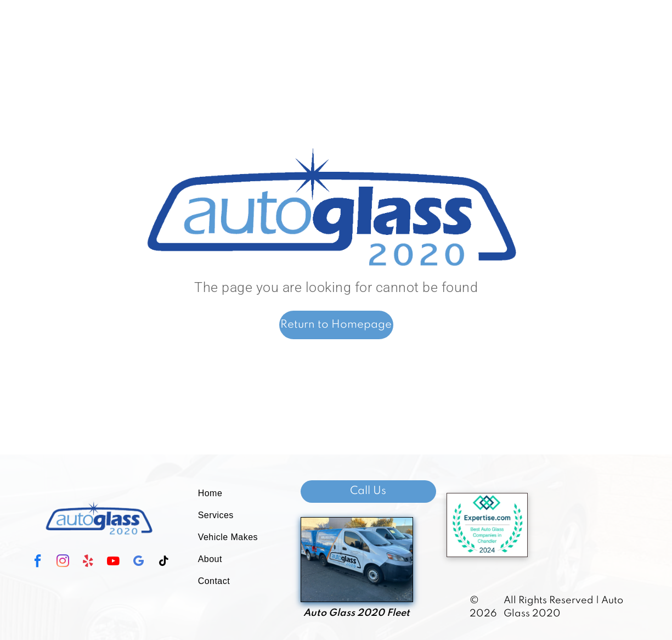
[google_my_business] (138, 562)
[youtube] (113, 562)
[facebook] (37, 562)
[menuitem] (235, 493)
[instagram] (63, 562)
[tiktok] (163, 562)
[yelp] (88, 562)
